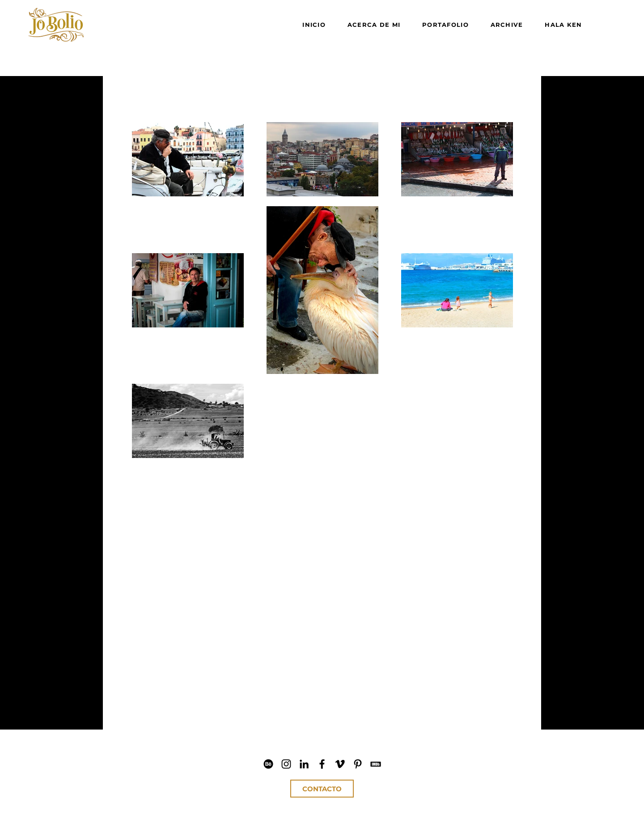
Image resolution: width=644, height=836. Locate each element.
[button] (181, 646)
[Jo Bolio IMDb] (376, 764)
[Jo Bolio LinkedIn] (304, 764)
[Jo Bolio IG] (286, 764)
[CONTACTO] (322, 789)
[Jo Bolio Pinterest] (358, 764)
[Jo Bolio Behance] (268, 764)
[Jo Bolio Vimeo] (340, 764)
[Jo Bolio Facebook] (322, 764)
